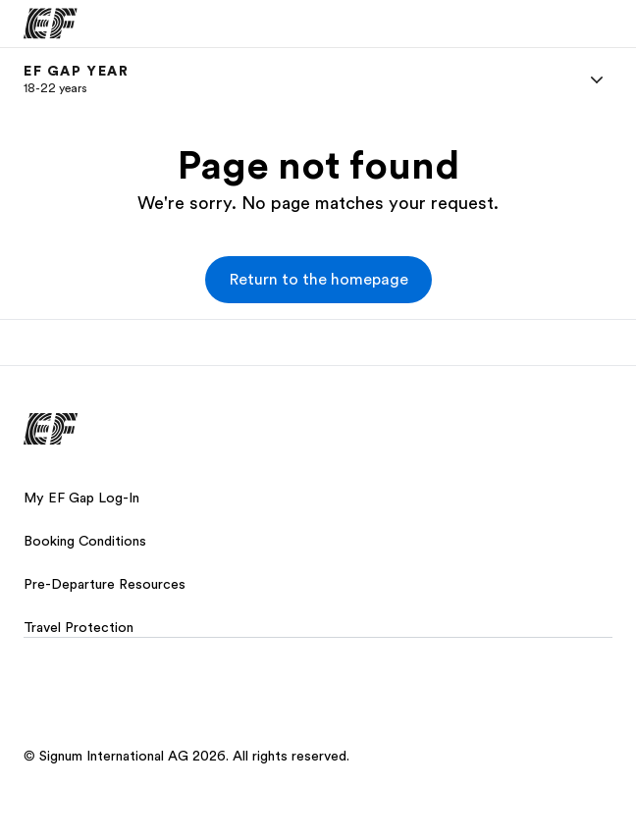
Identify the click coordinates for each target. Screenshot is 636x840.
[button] (318, 280)
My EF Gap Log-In (81, 498)
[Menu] (597, 79)
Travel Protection (79, 627)
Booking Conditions (85, 541)
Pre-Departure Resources (105, 584)
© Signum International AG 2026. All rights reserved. (186, 756)
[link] (77, 79)
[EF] (51, 24)
